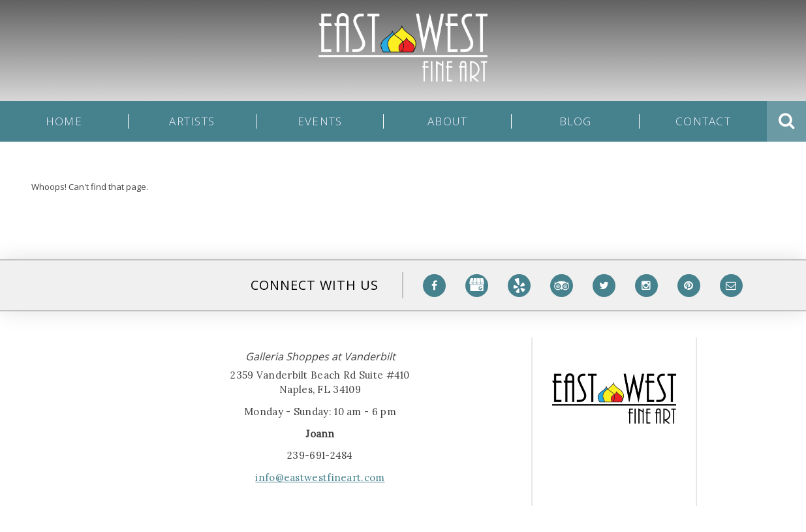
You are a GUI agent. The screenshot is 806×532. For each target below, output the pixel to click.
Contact (703, 121)
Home (64, 121)
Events (320, 121)
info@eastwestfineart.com (320, 477)
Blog (576, 121)
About (447, 121)
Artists (192, 121)
